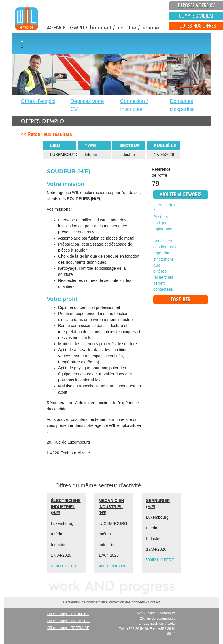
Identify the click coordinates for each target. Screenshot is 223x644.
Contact (154, 602)
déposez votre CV (196, 5)
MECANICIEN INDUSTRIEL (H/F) (111, 507)
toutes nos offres (196, 25)
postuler (181, 299)
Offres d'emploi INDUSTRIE (69, 621)
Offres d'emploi (38, 101)
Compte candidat (196, 15)
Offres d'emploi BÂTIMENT (68, 614)
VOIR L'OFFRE (65, 566)
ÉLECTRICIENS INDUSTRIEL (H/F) (66, 507)
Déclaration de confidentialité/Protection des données (104, 602)
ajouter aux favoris (181, 194)
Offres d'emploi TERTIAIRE (68, 628)
